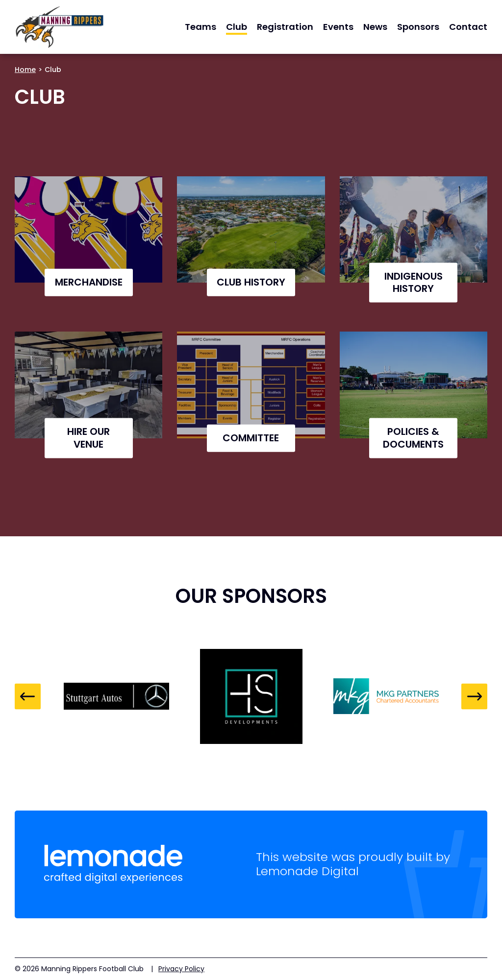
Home (25, 70)
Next (474, 696)
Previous (28, 696)
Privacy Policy (181, 969)
